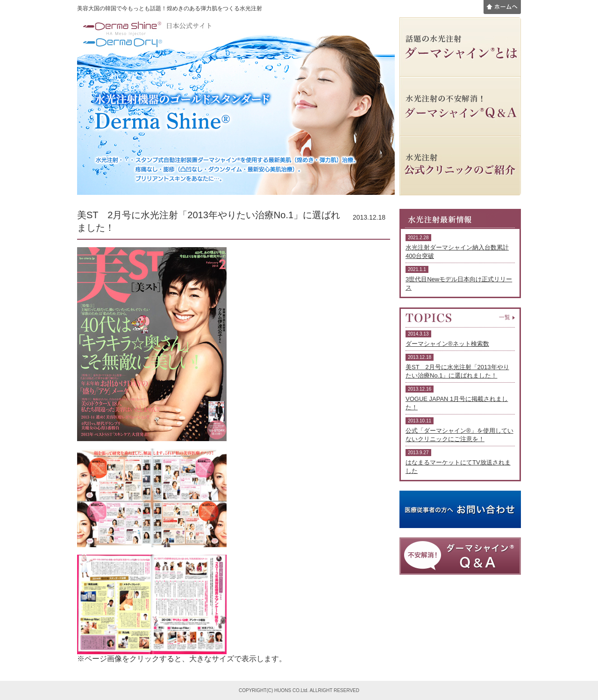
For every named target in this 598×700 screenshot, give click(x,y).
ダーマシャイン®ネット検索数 (447, 344)
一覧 (505, 317)
